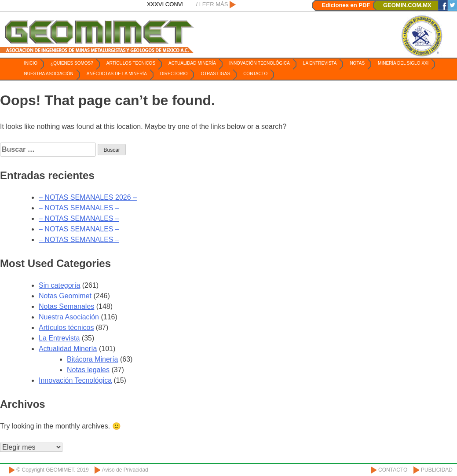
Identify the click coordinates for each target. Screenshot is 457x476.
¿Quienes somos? (72, 63)
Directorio (174, 74)
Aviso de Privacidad (125, 470)
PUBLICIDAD (437, 470)
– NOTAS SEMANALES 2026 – (88, 197)
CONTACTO (393, 470)
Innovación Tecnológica (260, 63)
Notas (357, 63)
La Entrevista (320, 63)
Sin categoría (59, 285)
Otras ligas (215, 74)
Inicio (31, 63)
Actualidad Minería (192, 63)
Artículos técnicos (131, 63)
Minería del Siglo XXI (403, 63)
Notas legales (88, 370)
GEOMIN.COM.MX (407, 5)
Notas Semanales (66, 306)
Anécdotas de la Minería (117, 74)
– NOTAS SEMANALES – (79, 208)
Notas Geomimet (65, 296)
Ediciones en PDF (346, 5)
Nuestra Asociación (49, 74)
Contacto (255, 74)
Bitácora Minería (93, 359)
